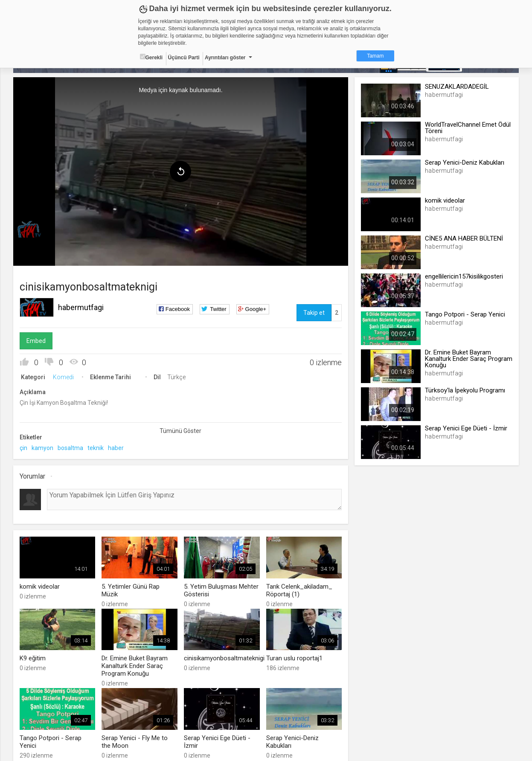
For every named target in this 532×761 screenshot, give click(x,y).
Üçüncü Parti (184, 58)
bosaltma (70, 448)
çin (23, 448)
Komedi (63, 377)
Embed (36, 341)
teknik (96, 448)
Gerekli (151, 57)
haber (116, 448)
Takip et (314, 313)
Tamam (375, 56)
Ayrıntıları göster (225, 58)
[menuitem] (32, 229)
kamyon (42, 448)
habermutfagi (81, 307)
